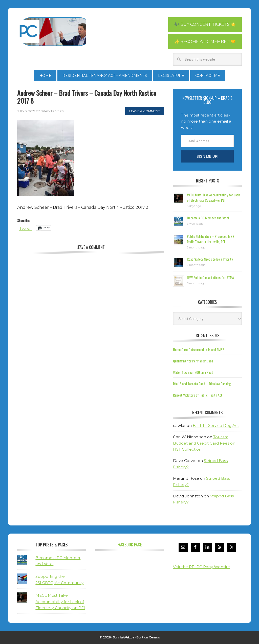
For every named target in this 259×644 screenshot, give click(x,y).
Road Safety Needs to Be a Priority (210, 259)
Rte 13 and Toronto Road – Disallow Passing (202, 384)
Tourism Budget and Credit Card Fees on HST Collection (204, 443)
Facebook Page (130, 545)
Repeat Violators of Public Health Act (198, 395)
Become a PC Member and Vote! (208, 218)
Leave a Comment (145, 111)
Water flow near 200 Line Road (193, 372)
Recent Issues (208, 335)
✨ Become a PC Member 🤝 (205, 42)
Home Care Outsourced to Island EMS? (199, 349)
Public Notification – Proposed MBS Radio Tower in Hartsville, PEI (211, 239)
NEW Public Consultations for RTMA (210, 277)
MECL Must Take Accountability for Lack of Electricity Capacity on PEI (213, 197)
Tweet (26, 228)
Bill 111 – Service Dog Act (216, 425)
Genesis (154, 637)
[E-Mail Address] (207, 141)
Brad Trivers (52, 32)
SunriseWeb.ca (123, 637)
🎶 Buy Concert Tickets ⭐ (205, 24)
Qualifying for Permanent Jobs (193, 361)
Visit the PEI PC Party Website (201, 567)
